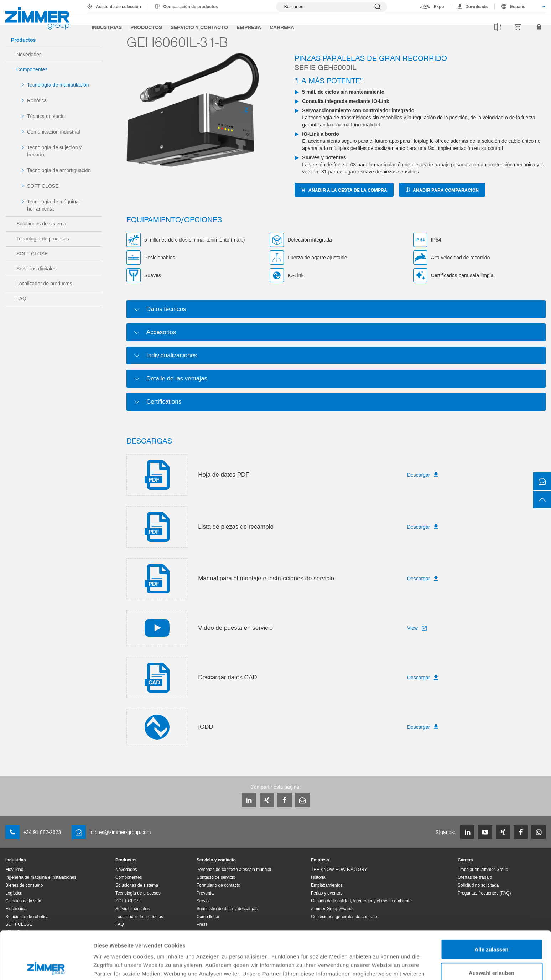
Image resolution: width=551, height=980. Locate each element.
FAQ (21, 299)
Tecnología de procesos (43, 239)
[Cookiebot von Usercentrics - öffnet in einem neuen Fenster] (46, 966)
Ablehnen (492, 948)
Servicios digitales (36, 269)
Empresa (249, 27)
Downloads (476, 7)
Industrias (107, 27)
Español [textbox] (518, 7)
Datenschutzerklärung (123, 943)
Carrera (282, 27)
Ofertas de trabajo (475, 877)
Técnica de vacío (46, 116)
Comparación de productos (191, 7)
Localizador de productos (44, 284)
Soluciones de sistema (41, 224)
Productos (146, 27)
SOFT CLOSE (43, 186)
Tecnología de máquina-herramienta (54, 205)
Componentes (32, 69)
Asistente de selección (118, 7)
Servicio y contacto (199, 27)
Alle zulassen (491, 901)
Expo (439, 7)
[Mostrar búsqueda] (332, 7)
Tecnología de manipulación (58, 85)
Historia (318, 877)
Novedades (29, 55)
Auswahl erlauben (492, 925)
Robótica (37, 100)
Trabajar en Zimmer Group (483, 870)
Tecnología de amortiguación (59, 170)
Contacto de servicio (216, 877)
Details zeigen (379, 966)
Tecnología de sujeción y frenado (54, 151)
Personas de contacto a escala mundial (234, 870)
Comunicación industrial (54, 132)
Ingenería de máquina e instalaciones (41, 877)
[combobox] (520, 7)
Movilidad (14, 870)
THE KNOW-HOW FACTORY (339, 870)
